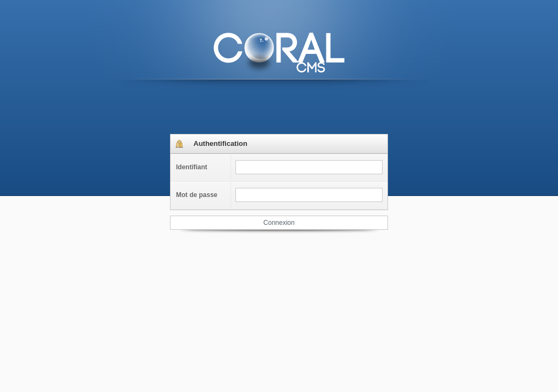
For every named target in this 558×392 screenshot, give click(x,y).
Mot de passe (197, 195)
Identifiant (192, 167)
